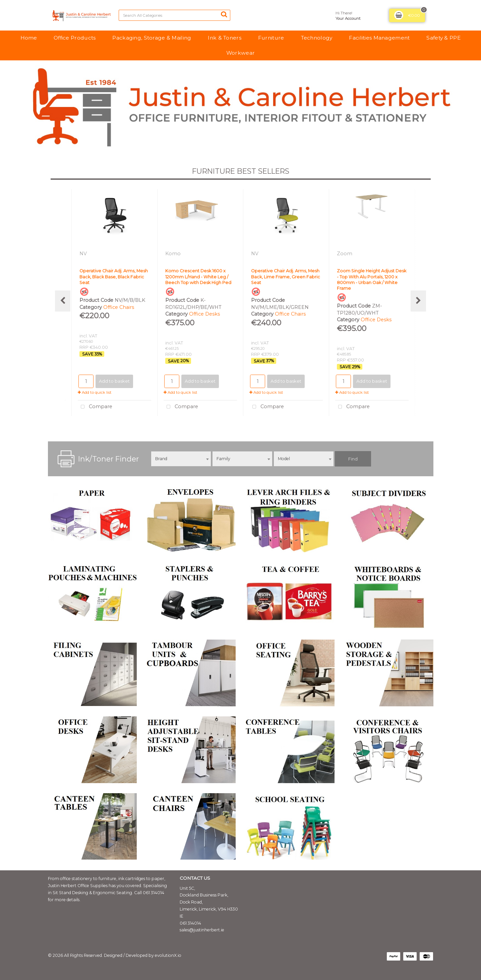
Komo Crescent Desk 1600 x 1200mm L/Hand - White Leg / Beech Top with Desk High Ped (198, 277)
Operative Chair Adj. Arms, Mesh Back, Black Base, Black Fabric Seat (114, 277)
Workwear (240, 53)
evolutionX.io (168, 955)
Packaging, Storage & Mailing (152, 38)
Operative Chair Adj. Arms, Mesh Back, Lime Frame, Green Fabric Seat (286, 277)
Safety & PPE (443, 38)
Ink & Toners (224, 38)
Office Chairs (119, 307)
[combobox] (181, 459)
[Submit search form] (224, 14)
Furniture (271, 38)
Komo (174, 254)
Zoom (345, 254)
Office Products (75, 38)
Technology (317, 38)
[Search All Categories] (174, 15)
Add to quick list (95, 392)
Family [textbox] (223, 459)
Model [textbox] (284, 459)
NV (84, 254)
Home (29, 38)
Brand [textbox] (161, 459)
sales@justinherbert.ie (202, 930)
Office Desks (204, 314)
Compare (95, 407)
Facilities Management (379, 38)
